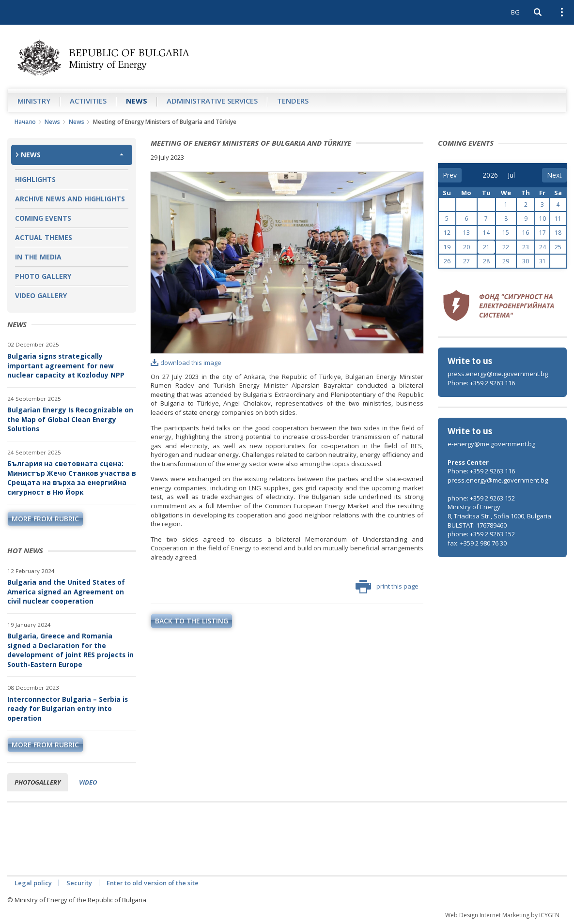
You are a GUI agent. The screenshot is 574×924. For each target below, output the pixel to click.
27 (466, 261)
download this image (186, 363)
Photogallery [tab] (38, 782)
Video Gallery (41, 295)
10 (543, 219)
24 (543, 247)
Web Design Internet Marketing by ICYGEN (502, 915)
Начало (25, 122)
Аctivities (88, 101)
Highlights (35, 179)
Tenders (293, 101)
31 (543, 261)
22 (506, 247)
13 (466, 233)
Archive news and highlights (70, 199)
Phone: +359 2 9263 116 (481, 383)
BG (515, 12)
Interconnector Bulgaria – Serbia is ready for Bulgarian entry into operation (68, 709)
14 (486, 233)
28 (486, 261)
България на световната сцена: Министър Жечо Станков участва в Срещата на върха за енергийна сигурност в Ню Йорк (72, 478)
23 (526, 247)
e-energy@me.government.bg (491, 444)
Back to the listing (192, 621)
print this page (387, 587)
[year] (490, 175)
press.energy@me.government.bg (498, 374)
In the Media (38, 257)
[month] (514, 175)
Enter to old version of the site (153, 883)
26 (447, 261)
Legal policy (33, 883)
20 (466, 247)
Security (79, 883)
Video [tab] (88, 782)
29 (506, 261)
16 (526, 233)
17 (543, 233)
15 (506, 233)
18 (558, 233)
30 (526, 261)
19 (447, 247)
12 (447, 233)
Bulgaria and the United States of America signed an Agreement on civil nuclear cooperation (66, 591)
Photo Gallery (43, 276)
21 (486, 247)
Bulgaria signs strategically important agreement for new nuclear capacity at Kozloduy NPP (66, 365)
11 (558, 219)
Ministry (34, 101)
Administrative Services (212, 101)
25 (558, 247)
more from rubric (45, 519)
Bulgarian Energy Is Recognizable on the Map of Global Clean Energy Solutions (70, 419)
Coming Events (43, 218)
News (137, 101)
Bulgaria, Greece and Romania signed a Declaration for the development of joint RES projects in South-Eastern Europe (70, 650)
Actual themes (44, 237)
